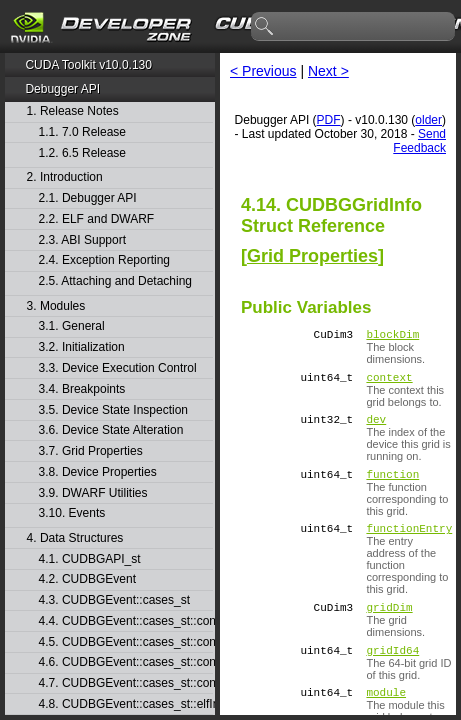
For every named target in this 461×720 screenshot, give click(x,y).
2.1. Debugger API (88, 198)
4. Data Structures (75, 538)
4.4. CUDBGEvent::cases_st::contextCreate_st (126, 621)
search (265, 27)
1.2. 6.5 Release (82, 153)
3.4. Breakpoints (82, 389)
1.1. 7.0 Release (82, 132)
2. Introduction (65, 177)
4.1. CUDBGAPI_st (90, 559)
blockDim (392, 336)
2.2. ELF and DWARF (97, 219)
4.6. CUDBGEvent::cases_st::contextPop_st (126, 662)
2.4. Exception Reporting (104, 260)
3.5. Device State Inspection (113, 410)
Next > (328, 71)
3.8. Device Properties (98, 472)
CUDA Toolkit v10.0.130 (88, 65)
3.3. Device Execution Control (118, 368)
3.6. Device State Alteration (111, 430)
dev (376, 427)
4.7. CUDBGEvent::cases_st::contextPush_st (126, 683)
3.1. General (72, 326)
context (389, 382)
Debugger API (62, 89)
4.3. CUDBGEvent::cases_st (114, 600)
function (392, 485)
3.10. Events (72, 513)
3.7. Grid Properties (91, 451)
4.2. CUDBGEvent (87, 579)
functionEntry (409, 542)
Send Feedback (419, 141)
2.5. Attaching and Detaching (115, 281)
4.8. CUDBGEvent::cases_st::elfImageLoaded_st (126, 704)
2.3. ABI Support (82, 240)
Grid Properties (312, 256)
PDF (329, 120)
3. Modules (56, 306)
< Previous (263, 71)
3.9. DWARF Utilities (93, 493)
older (428, 120)
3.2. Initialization (82, 347)
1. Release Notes (73, 111)
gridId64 (392, 670)
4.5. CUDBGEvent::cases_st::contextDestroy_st (126, 642)
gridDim (389, 624)
